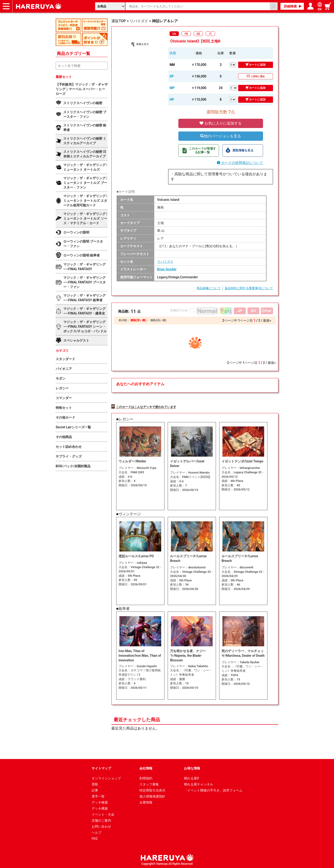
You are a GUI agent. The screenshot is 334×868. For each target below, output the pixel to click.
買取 (95, 784)
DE (198, 34)
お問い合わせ (101, 826)
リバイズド (165, 262)
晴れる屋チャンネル (199, 784)
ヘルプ (96, 832)
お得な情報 (192, 768)
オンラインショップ (106, 778)
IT (210, 34)
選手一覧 (98, 796)
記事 (95, 790)
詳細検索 (290, 6)
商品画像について (209, 288)
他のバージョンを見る (221, 136)
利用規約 (146, 778)
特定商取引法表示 (152, 790)
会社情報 (146, 768)
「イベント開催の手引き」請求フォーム (213, 790)
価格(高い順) (158, 320)
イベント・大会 (103, 814)
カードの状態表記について (240, 163)
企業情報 (146, 802)
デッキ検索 (100, 802)
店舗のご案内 (101, 820)
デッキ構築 (100, 808)
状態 (173, 53)
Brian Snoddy (167, 269)
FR (186, 34)
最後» (267, 320)
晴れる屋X (191, 778)
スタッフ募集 (149, 784)
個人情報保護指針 (152, 796)
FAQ (95, 838)
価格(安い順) (138, 320)
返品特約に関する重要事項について (249, 288)
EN (174, 34)
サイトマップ (101, 768)
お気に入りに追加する (221, 123)
